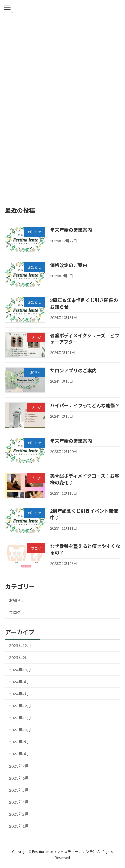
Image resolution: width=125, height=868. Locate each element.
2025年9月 (19, 658)
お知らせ (17, 600)
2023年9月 (19, 742)
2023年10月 (20, 730)
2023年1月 (19, 826)
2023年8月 (19, 754)
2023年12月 (20, 706)
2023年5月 (19, 790)
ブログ (15, 612)
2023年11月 (20, 718)
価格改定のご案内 (69, 265)
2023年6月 (19, 778)
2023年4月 (19, 802)
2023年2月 (19, 814)
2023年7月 (19, 766)
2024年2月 (19, 694)
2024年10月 (20, 670)
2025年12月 (20, 646)
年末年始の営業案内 (71, 230)
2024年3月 (19, 682)
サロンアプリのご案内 (73, 370)
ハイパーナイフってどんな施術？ (85, 406)
